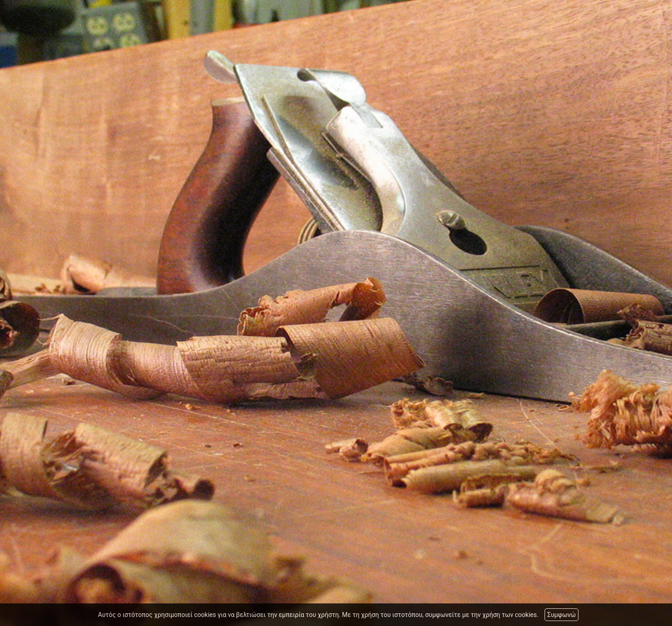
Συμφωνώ (562, 615)
